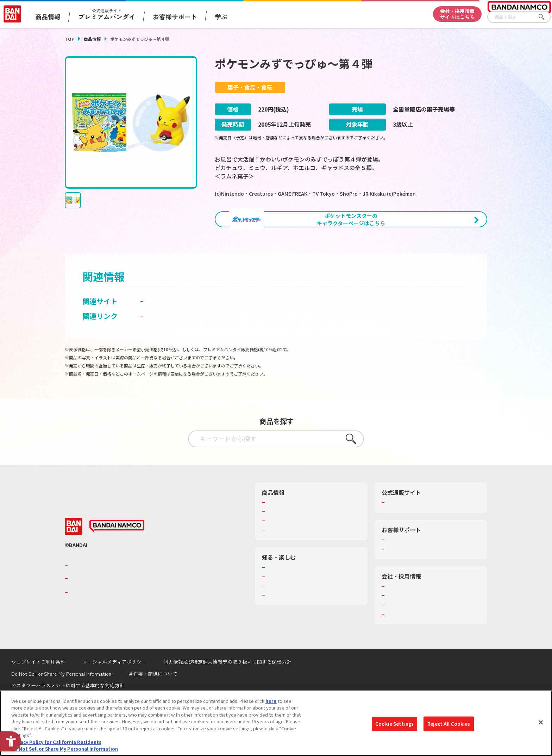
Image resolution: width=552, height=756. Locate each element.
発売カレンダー (283, 549)
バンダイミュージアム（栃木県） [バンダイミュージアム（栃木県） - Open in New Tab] (301, 632)
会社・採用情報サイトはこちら (457, 14)
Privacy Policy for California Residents (56, 742)
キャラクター (280, 558)
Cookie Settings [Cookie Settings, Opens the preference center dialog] (394, 724)
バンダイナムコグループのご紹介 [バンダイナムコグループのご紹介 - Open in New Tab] (112, 602)
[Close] (541, 722)
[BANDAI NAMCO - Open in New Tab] (117, 563)
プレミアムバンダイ (407, 540)
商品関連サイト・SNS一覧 (294, 567)
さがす (545, 17)
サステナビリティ (405, 642)
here (271, 701)
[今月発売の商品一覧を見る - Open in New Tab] (422, 258)
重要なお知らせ (403, 586)
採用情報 (396, 632)
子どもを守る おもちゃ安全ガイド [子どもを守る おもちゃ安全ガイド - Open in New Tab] (199, 353)
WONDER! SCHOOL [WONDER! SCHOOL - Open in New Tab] (287, 604)
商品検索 (276, 540)
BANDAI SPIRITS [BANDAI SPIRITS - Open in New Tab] (91, 629)
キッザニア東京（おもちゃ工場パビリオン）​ (313, 623)
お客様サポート (175, 17)
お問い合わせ (400, 651)
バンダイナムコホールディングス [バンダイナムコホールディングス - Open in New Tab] (112, 616)
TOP (70, 39)
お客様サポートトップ (409, 577)
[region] (276, 723)
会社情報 (396, 623)
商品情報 (92, 39)
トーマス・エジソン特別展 (294, 614)
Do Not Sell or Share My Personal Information (65, 749)
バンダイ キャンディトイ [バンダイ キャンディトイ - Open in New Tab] (185, 338)
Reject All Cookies (449, 724)
